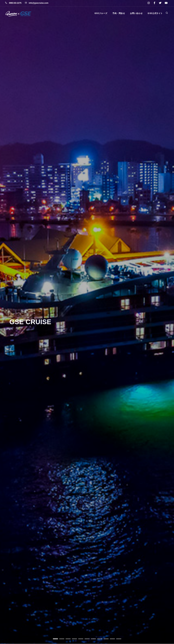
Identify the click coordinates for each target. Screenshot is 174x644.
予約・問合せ (119, 13)
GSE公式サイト (155, 13)
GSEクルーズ (101, 13)
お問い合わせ (136, 13)
